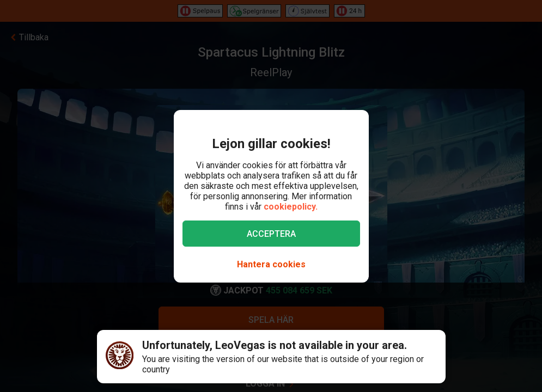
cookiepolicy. (291, 207)
